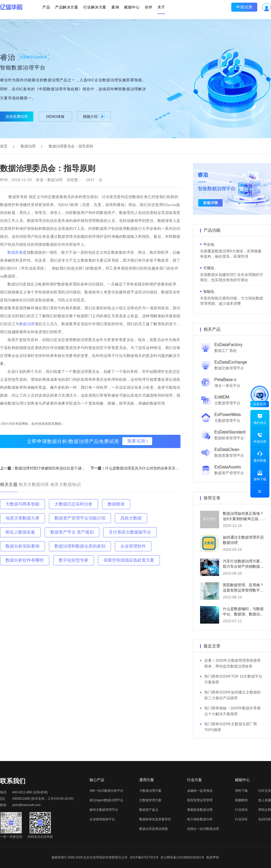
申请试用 (237, 9)
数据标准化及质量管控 (155, 819)
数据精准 (116, 504)
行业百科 (241, 819)
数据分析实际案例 (22, 546)
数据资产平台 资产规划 (72, 532)
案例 (115, 10)
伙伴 (144, 10)
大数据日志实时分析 (74, 504)
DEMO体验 (55, 117)
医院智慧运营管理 (200, 800)
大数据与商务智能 (22, 504)
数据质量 (15, 252)
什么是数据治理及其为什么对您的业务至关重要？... (147, 468)
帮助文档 (265, 810)
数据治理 (28, 146)
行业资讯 (241, 810)
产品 (53, 10)
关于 (154, 10)
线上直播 (265, 800)
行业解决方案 (97, 10)
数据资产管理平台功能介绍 (80, 518)
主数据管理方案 (150, 800)
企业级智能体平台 (102, 819)
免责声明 (213, 857)
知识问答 (265, 819)
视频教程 (241, 800)
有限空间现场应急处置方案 (129, 560)
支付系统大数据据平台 (130, 532)
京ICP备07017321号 (144, 857)
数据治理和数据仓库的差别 (80, 546)
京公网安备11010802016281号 (182, 857)
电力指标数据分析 (200, 819)
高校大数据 (131, 518)
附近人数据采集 (20, 532)
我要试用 (136, 441)
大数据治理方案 (150, 791)
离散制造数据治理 (200, 810)
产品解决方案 (71, 10)
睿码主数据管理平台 (104, 810)
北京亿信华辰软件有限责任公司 (105, 857)
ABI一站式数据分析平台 (106, 791)
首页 (4, 146)
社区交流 (265, 791)
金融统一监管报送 (200, 791)
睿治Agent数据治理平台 (106, 800)
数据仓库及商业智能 (153, 829)
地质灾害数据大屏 (22, 518)
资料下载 (241, 791)
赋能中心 (130, 10)
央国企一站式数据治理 (203, 829)
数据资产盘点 (149, 810)
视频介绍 (94, 116)
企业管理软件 (133, 546)
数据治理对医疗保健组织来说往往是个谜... (50, 468)
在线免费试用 (17, 117)
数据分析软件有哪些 (25, 560)
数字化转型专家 (74, 560)
